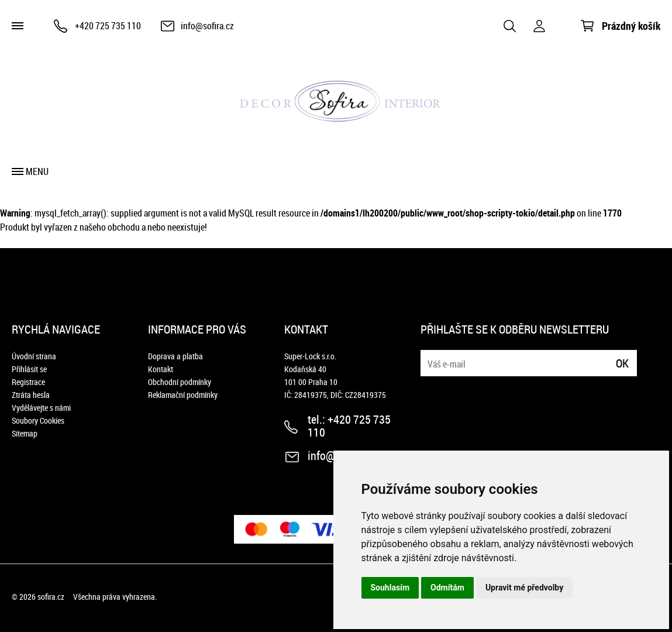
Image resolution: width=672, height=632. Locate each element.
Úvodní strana (34, 356)
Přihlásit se (29, 369)
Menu (37, 171)
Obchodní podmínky (180, 382)
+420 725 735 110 (108, 26)
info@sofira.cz (207, 26)
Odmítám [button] (447, 588)
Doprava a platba (175, 356)
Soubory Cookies (38, 420)
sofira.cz (51, 597)
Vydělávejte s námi (41, 408)
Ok (622, 363)
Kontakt (161, 369)
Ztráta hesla (31, 395)
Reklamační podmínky (183, 395)
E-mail (430, 356)
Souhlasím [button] (390, 588)
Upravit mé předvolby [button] (524, 588)
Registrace (28, 382)
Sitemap (25, 433)
